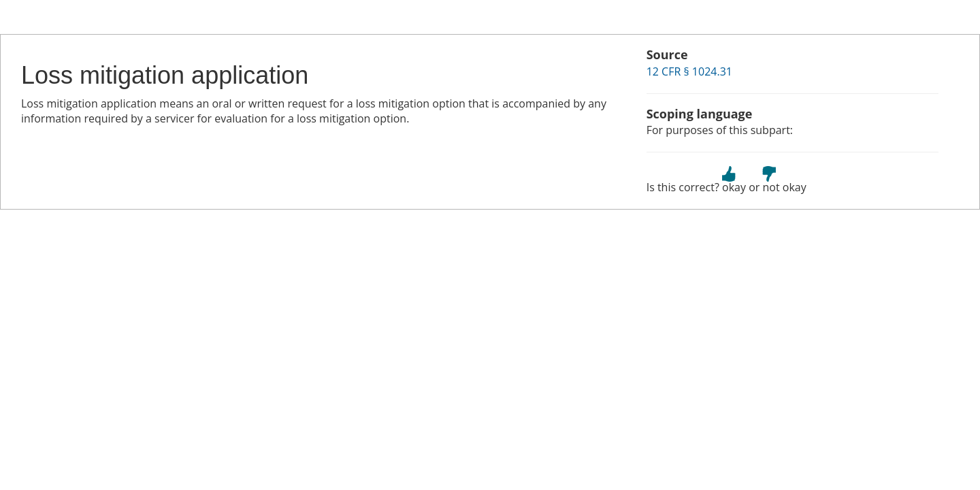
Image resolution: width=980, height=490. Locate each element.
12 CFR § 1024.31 (689, 71)
